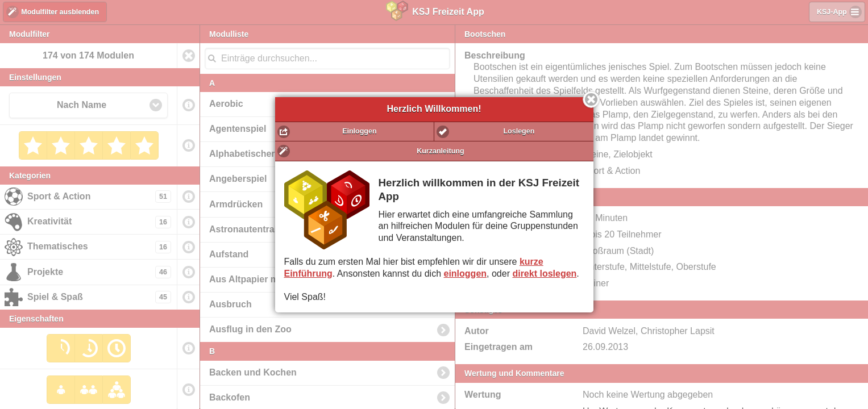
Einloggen (359, 131)
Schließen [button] (591, 99)
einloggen (466, 274)
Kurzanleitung (440, 151)
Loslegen (519, 131)
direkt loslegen (544, 274)
